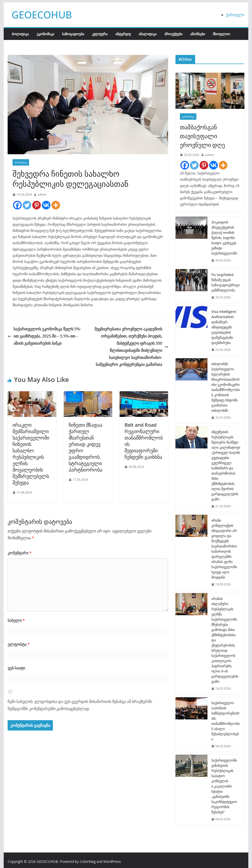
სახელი (16, 620)
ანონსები (198, 34)
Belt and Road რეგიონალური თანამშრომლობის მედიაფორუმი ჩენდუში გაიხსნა (144, 441)
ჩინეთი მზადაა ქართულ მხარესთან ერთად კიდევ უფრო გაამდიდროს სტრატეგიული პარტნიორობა (86, 447)
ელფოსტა (19, 644)
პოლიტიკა (20, 34)
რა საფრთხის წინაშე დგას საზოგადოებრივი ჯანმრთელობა (226, 282)
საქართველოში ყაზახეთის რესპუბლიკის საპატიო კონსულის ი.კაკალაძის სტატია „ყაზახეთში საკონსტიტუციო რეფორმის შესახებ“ (224, 786)
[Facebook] (17, 205)
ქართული (235, 15)
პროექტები (173, 34)
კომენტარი (20, 553)
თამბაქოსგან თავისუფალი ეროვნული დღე (202, 136)
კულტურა (100, 34)
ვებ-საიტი (16, 668)
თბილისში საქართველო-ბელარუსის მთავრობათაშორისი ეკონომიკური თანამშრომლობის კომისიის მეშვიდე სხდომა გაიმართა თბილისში (226, 387)
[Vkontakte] (46, 205)
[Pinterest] (37, 205)
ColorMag (88, 861)
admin (42, 195)
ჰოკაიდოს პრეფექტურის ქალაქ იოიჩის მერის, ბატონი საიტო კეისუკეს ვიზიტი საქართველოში (224, 238)
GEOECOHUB (42, 15)
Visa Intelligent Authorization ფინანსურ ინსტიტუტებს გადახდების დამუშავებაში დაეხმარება (224, 327)
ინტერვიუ (123, 34)
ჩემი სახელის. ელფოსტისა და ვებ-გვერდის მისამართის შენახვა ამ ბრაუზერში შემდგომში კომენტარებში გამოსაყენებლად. (80, 705)
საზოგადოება (73, 34)
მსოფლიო (221, 34)
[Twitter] (27, 205)
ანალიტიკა (148, 34)
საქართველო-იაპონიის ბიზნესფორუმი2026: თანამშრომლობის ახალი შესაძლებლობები (226, 721)
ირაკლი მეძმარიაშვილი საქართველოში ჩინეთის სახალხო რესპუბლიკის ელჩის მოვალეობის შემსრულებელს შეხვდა (31, 454)
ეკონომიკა (45, 34)
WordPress (112, 861)
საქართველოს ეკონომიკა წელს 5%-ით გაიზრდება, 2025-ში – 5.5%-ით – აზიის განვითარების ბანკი (44, 336)
